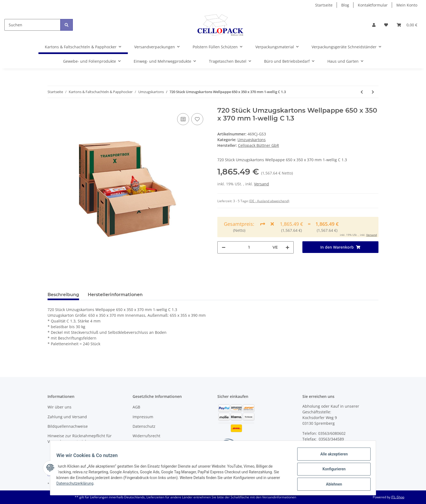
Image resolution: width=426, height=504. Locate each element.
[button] (374, 25)
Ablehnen (331, 485)
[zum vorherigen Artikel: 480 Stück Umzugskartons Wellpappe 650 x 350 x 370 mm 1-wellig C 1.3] (362, 92)
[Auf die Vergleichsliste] (183, 119)
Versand (261, 184)
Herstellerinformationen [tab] (115, 295)
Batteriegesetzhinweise (154, 446)
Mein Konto (407, 5)
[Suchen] (32, 25)
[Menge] (249, 247)
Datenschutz (144, 426)
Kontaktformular (373, 5)
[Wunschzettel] (386, 25)
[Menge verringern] (224, 247)
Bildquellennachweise (68, 426)
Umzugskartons (252, 140)
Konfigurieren (331, 471)
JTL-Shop (398, 497)
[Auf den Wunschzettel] (197, 119)
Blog (345, 5)
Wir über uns (59, 407)
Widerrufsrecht (146, 436)
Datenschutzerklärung (77, 485)
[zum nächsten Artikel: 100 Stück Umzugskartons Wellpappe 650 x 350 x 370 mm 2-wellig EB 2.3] (373, 92)
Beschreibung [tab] (63, 295)
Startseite (324, 5)
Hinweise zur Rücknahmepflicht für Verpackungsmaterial (80, 439)
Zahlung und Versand (67, 417)
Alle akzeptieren (331, 457)
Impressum (143, 417)
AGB (136, 407)
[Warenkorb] (407, 25)
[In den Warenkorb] (341, 247)
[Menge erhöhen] (287, 247)
